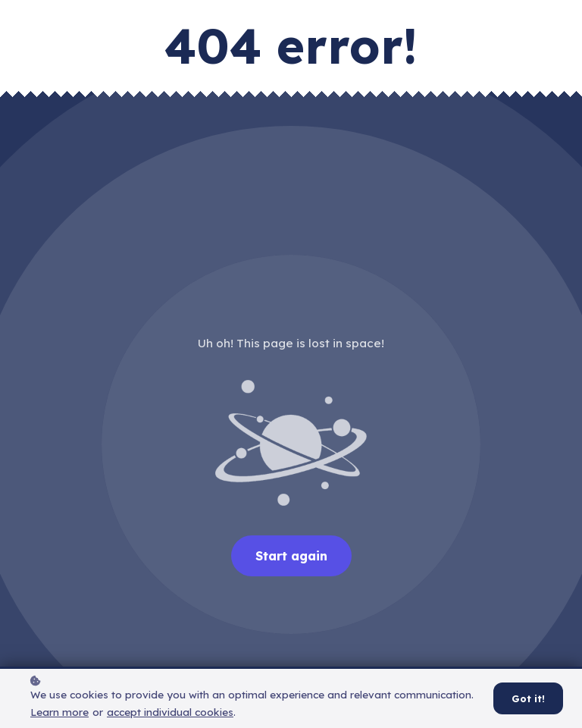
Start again (291, 556)
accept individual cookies (170, 717)
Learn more (59, 717)
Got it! (528, 704)
